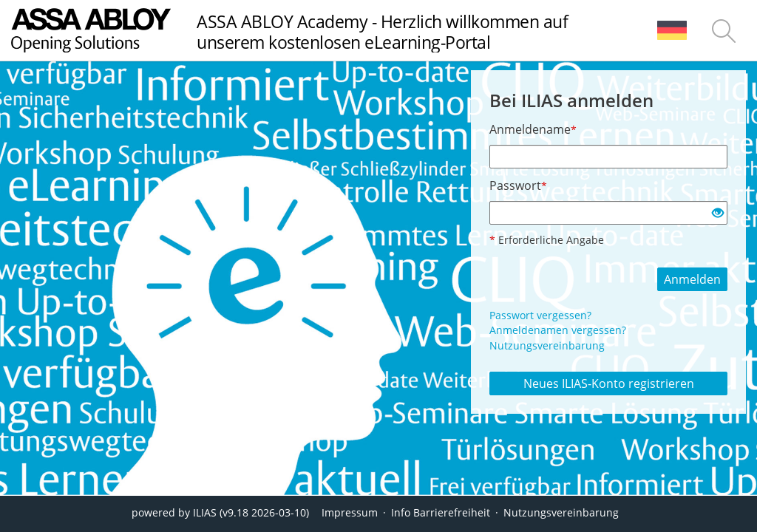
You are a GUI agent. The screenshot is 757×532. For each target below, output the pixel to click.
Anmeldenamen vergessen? (558, 330)
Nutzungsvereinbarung (547, 345)
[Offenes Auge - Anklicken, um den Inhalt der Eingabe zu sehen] (718, 214)
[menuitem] (672, 30)
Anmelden (692, 279)
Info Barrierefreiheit (441, 512)
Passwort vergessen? (540, 315)
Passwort (518, 185)
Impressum (350, 512)
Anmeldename (533, 129)
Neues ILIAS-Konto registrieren (609, 383)
